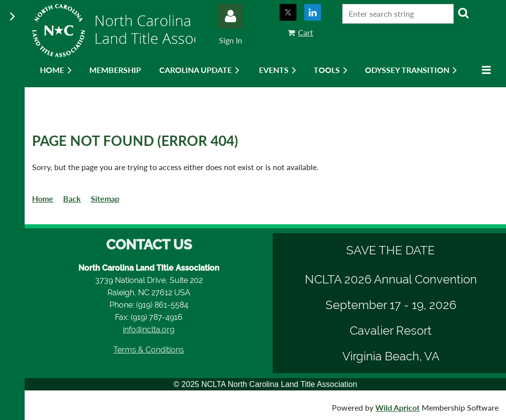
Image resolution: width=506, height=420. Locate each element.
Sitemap (105, 198)
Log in (230, 16)
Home (43, 198)
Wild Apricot (398, 407)
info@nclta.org (149, 330)
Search (463, 13)
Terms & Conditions (149, 350)
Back (72, 198)
